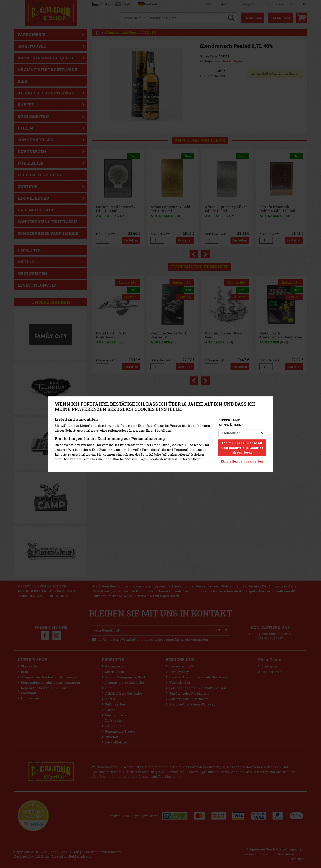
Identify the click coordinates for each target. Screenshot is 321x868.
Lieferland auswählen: (231, 423)
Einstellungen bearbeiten (242, 461)
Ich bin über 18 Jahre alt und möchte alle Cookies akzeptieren (242, 448)
